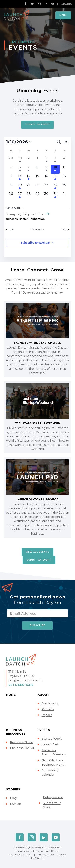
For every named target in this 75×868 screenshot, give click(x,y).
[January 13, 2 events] (20, 178)
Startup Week (52, 739)
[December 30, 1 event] (20, 160)
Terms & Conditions (20, 854)
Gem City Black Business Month (54, 762)
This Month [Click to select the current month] (37, 230)
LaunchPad (50, 744)
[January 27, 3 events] (20, 196)
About (44, 695)
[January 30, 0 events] (46, 196)
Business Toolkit (22, 748)
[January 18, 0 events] (64, 178)
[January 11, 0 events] (64, 169)
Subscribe (66, 4)
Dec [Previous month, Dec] (10, 230)
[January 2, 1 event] (46, 160)
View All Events (37, 552)
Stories (13, 789)
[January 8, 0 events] (37, 169)
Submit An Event (38, 124)
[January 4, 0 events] (64, 160)
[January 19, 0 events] (11, 187)
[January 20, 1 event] (20, 187)
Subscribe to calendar (35, 243)
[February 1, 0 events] (64, 196)
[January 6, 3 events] (20, 169)
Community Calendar (50, 772)
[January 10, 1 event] (55, 169)
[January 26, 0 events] (11, 196)
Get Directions (21, 685)
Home (11, 695)
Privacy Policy (46, 854)
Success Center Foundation (25, 219)
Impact (47, 715)
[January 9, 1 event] (46, 169)
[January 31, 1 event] (55, 196)
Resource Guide (21, 742)
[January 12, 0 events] (11, 178)
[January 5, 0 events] (11, 169)
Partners (48, 709)
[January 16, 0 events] (46, 178)
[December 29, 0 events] (11, 160)
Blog (13, 798)
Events (44, 730)
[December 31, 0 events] (29, 160)
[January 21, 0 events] (29, 187)
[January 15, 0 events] (37, 178)
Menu (63, 15)
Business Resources (16, 732)
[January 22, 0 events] (37, 187)
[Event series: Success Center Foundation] (48, 214)
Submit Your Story (52, 805)
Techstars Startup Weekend (54, 752)
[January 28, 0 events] (29, 196)
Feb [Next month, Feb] (65, 230)
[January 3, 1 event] (55, 160)
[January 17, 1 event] (55, 178)
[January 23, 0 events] (46, 187)
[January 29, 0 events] (37, 196)
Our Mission (50, 703)
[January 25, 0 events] (64, 187)
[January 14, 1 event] (29, 178)
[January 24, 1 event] (55, 187)
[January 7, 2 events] (29, 169)
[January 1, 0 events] (37, 160)
